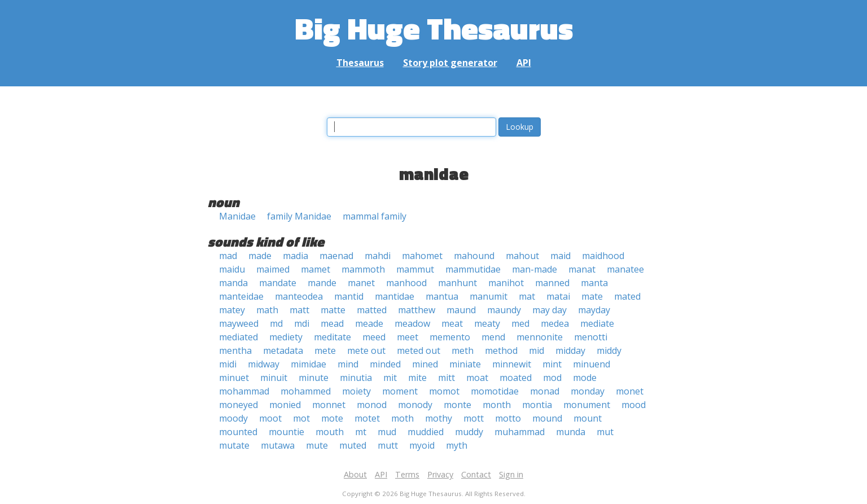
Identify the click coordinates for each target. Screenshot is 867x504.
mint (552, 364)
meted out (419, 350)
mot (301, 418)
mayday (594, 310)
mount (588, 418)
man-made (535, 269)
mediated (238, 337)
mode (585, 378)
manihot (506, 283)
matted (372, 310)
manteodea (299, 296)
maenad (336, 256)
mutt (388, 445)
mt (361, 432)
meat (452, 323)
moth (402, 418)
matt (299, 310)
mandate (278, 283)
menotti (591, 337)
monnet (329, 405)
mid (537, 350)
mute (317, 445)
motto (508, 418)
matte (333, 310)
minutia (356, 378)
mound (547, 418)
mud (387, 432)
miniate (465, 364)
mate (592, 296)
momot (444, 391)
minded (385, 364)
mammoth (363, 269)
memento (450, 337)
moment (400, 391)
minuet (234, 378)
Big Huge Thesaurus (434, 28)
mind (348, 364)
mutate (234, 445)
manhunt (457, 283)
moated (516, 378)
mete (325, 350)
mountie (286, 432)
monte (457, 405)
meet (408, 337)
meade (369, 323)
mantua (442, 296)
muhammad (520, 432)
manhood (406, 283)
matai (558, 296)
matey (232, 310)
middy (609, 350)
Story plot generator (450, 63)
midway (264, 364)
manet (361, 283)
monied (285, 405)
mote (332, 418)
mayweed (239, 323)
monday (588, 391)
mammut (415, 269)
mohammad (244, 391)
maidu (232, 269)
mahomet (422, 256)
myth (457, 445)
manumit (489, 296)
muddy (469, 432)
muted (353, 445)
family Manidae (299, 216)
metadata (283, 350)
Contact (476, 474)
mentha (235, 350)
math (267, 310)
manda (233, 283)
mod (552, 378)
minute (314, 378)
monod (372, 405)
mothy (439, 418)
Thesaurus (360, 63)
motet (367, 418)
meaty (487, 323)
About (355, 474)
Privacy (440, 474)
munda (571, 432)
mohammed (306, 391)
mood (634, 405)
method (501, 350)
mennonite (540, 337)
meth (463, 350)
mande (322, 283)
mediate (597, 323)
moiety (356, 391)
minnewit (512, 364)
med (520, 323)
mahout (522, 256)
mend (493, 337)
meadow (412, 323)
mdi (302, 323)
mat (527, 296)
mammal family (375, 216)
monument (587, 405)
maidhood (603, 256)
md (276, 323)
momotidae (495, 391)
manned (552, 283)
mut (605, 432)
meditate (332, 337)
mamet (316, 269)
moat (477, 378)
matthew (417, 310)
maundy (504, 310)
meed (374, 337)
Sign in (511, 474)
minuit (274, 378)
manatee (625, 269)
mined (425, 364)
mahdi (378, 256)
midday (570, 350)
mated (627, 296)
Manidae (237, 216)
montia (537, 405)
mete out (366, 350)
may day (549, 310)
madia (295, 256)
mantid (349, 296)
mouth (330, 432)
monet (630, 391)
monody (415, 405)
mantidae (395, 296)
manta (594, 283)
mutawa (278, 445)
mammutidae (473, 269)
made (260, 256)
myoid (422, 445)
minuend (592, 364)
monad (545, 391)
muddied (426, 432)
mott (474, 418)
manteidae (241, 296)
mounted (238, 432)
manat (582, 269)
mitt (446, 378)
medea (555, 323)
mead (332, 323)
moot (270, 418)
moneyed (238, 405)
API (524, 63)
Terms (407, 474)
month (497, 405)
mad (228, 256)
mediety (286, 337)
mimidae (308, 364)
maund (461, 310)
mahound (474, 256)
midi (228, 364)
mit (390, 378)
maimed (273, 269)
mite (417, 378)
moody (233, 418)
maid (561, 256)
